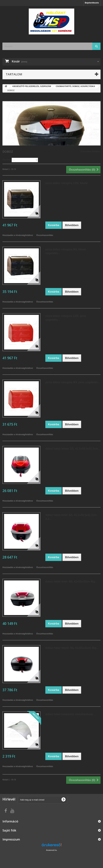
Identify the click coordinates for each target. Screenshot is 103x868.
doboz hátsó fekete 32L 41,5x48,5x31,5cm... (73, 449)
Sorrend (7, 160)
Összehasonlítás (45, 235)
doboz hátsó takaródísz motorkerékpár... (70, 714)
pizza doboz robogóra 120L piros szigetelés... (66, 318)
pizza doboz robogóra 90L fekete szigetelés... (66, 251)
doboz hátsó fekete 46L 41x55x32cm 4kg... (72, 648)
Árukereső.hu (51, 850)
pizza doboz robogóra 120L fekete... (68, 183)
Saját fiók (9, 830)
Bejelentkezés (92, 3)
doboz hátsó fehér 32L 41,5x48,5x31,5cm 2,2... (71, 517)
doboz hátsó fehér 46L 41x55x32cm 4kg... (71, 582)
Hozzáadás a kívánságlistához (18, 235)
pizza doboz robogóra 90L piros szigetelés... (73, 382)
